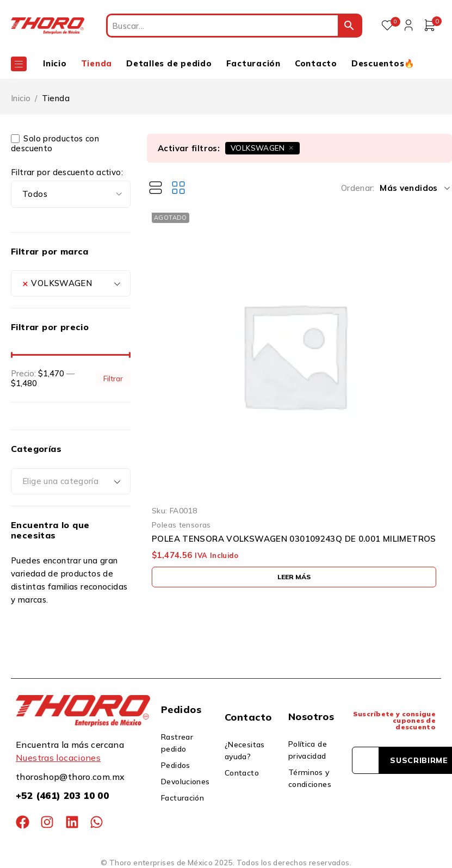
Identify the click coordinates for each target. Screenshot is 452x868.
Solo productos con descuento (55, 144)
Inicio (21, 98)
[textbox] (71, 481)
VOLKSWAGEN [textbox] (57, 283)
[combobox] (71, 283)
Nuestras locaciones (58, 758)
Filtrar (113, 378)
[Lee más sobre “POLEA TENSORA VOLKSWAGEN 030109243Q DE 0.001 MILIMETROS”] (294, 577)
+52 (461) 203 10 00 (62, 795)
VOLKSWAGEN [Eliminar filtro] (258, 148)
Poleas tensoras (181, 525)
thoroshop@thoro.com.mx (70, 777)
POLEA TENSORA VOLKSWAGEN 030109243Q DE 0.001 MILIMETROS (294, 539)
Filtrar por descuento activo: (67, 172)
